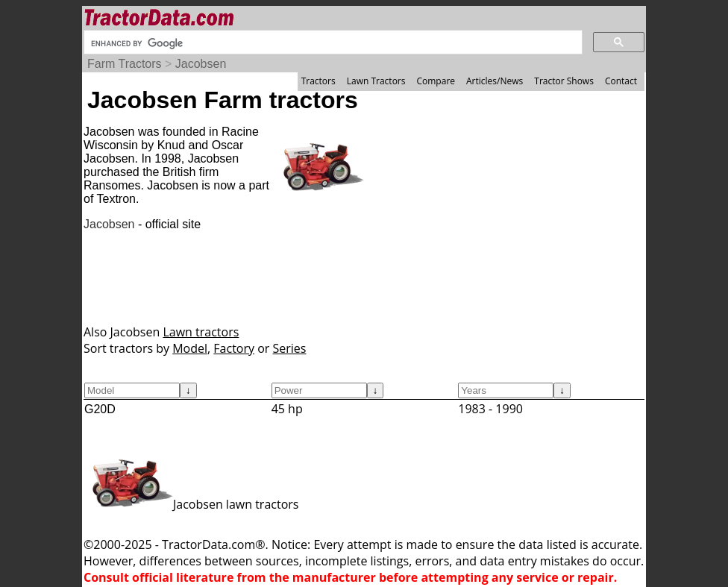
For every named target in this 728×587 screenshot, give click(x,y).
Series (290, 348)
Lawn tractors (201, 332)
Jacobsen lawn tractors (191, 504)
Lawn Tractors (376, 81)
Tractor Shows (564, 81)
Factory (234, 348)
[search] (332, 43)
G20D (100, 409)
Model (190, 348)
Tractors (318, 81)
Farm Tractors (125, 64)
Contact (621, 81)
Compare (436, 81)
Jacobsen (201, 64)
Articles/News (495, 81)
